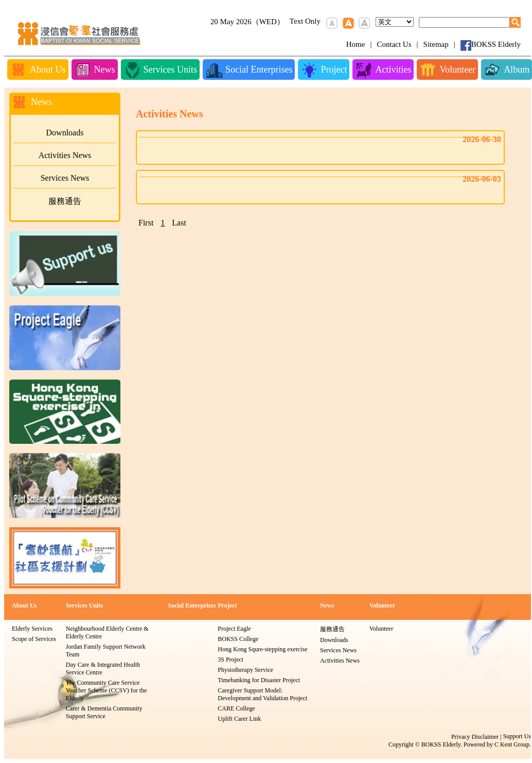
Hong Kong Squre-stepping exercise (262, 649)
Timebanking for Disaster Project (259, 680)
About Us (24, 605)
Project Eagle (234, 629)
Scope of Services (34, 639)
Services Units (84, 605)
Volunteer (382, 605)
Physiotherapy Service (245, 670)
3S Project (230, 660)
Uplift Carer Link (239, 719)
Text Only (305, 21)
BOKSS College (238, 639)
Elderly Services (32, 629)
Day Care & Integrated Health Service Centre (103, 669)
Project (227, 605)
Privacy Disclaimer (475, 737)
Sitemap (436, 44)
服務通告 (65, 201)
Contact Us (394, 44)
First (146, 223)
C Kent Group (512, 744)
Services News (65, 178)
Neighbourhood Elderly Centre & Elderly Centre (107, 632)
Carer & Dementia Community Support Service (104, 712)
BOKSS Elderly (496, 44)
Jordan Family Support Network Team (106, 651)
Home (356, 44)
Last (179, 223)
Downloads (65, 133)
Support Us (517, 736)
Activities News (65, 155)
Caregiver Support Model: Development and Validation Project (262, 694)
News (327, 605)
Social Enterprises (192, 605)
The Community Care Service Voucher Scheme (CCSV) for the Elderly (107, 690)
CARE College (236, 708)
